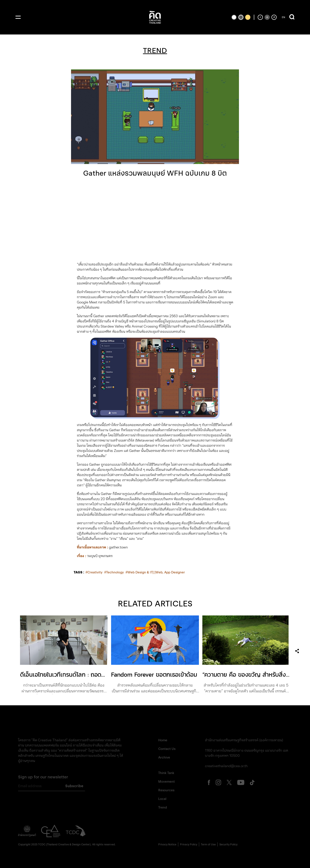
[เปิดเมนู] (18, 17)
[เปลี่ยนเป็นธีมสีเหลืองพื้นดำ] (248, 17)
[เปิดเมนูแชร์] (297, 651)
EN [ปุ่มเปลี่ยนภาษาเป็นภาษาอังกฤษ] (283, 17)
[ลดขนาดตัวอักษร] (260, 17)
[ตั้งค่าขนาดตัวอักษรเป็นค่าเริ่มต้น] (267, 17)
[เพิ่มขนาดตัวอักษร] (274, 17)
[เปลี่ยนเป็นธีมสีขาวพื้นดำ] (234, 17)
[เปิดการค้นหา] (292, 17)
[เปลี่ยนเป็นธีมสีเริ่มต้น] (241, 17)
